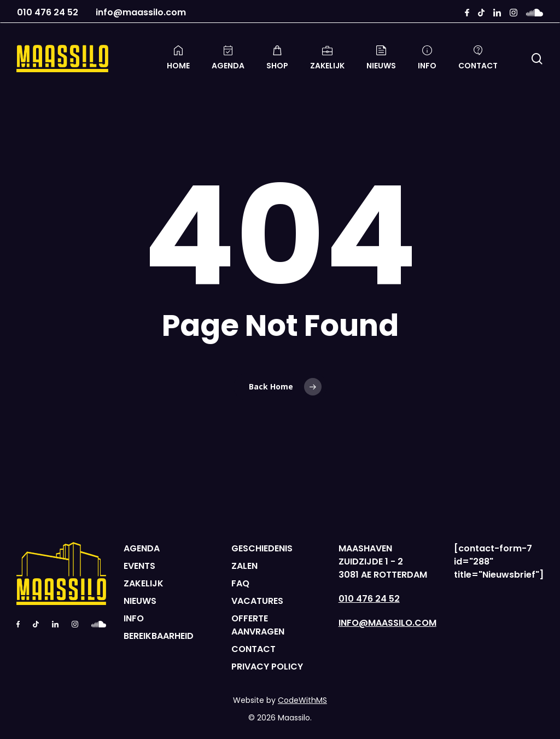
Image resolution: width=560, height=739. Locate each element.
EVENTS (139, 566)
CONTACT (253, 649)
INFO (134, 618)
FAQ (240, 583)
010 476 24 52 (48, 13)
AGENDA (142, 548)
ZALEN (244, 566)
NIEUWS (140, 601)
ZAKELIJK (144, 583)
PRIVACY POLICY (267, 667)
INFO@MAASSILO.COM (387, 623)
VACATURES (257, 601)
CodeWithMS (302, 700)
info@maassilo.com (141, 13)
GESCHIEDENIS (262, 548)
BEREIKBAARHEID (159, 636)
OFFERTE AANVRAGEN (258, 625)
